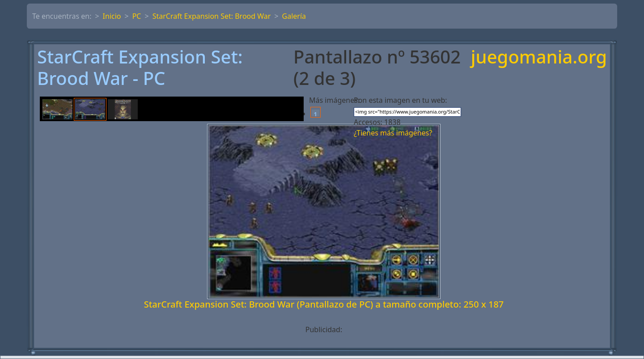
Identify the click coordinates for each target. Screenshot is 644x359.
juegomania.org (539, 57)
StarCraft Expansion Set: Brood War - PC (140, 68)
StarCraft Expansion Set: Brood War (212, 16)
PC (137, 16)
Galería (294, 16)
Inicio (112, 16)
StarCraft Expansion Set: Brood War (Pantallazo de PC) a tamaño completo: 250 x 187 (324, 304)
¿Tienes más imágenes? (393, 133)
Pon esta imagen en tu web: (400, 100)
